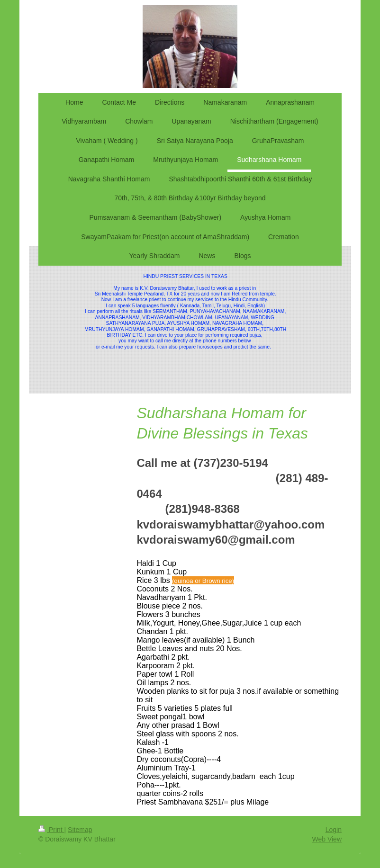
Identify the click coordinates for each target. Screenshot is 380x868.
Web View (327, 839)
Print (51, 830)
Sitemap (80, 830)
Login (334, 830)
